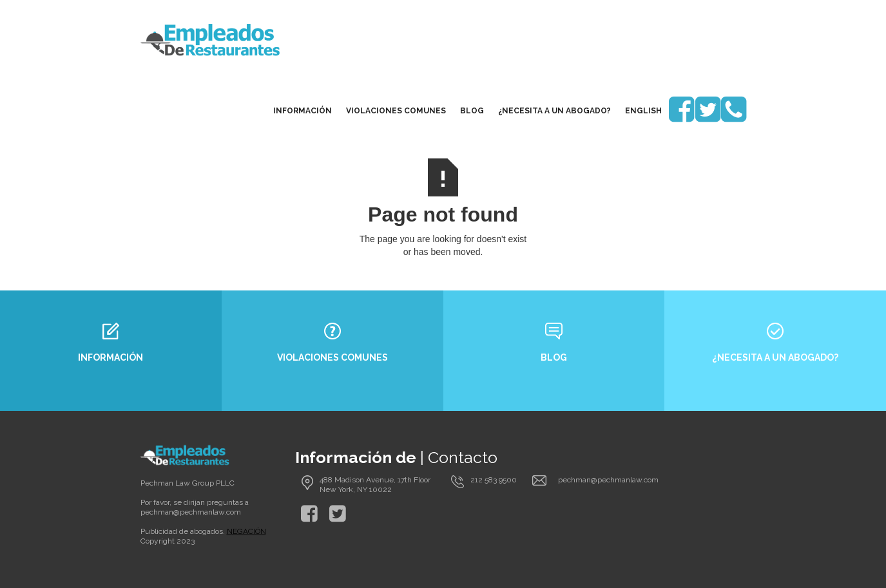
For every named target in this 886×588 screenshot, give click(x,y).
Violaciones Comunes (396, 111)
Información (303, 111)
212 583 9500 (494, 480)
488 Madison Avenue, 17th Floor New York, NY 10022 (375, 485)
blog (472, 111)
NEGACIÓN (246, 531)
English (643, 111)
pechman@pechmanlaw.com (191, 512)
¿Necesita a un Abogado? (554, 111)
